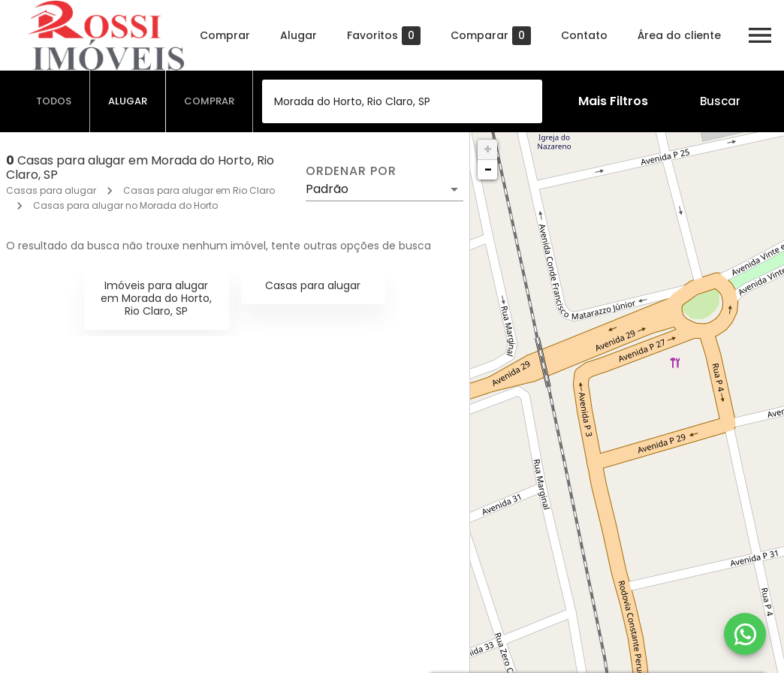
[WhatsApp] (745, 634)
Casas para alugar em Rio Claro (199, 190)
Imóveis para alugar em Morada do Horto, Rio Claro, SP (156, 298)
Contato (584, 35)
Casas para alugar (51, 190)
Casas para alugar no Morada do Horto (125, 205)
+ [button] (488, 149)
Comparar (491, 36)
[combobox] (402, 101)
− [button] (488, 169)
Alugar (299, 35)
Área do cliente (679, 35)
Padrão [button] (327, 189)
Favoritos (384, 36)
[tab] (54, 101)
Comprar (225, 35)
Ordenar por (351, 171)
